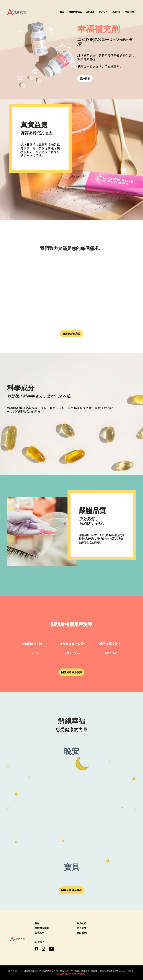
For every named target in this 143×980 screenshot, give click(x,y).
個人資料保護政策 (65, 974)
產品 (62, 12)
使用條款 (80, 974)
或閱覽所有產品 (71, 334)
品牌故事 (90, 12)
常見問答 (116, 12)
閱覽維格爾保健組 (72, 891)
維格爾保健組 (75, 12)
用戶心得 (103, 12)
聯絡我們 (129, 12)
